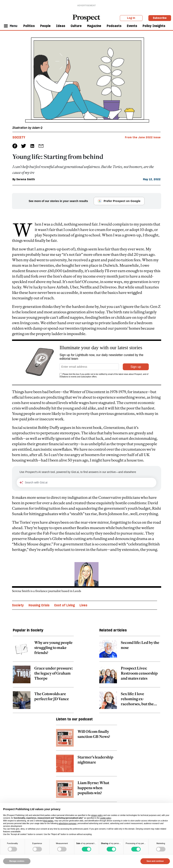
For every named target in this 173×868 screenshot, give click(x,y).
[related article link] (43, 651)
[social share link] (41, 146)
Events (132, 26)
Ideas (61, 26)
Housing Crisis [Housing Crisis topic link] (39, 605)
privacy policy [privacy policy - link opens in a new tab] (97, 815)
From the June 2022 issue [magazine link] (143, 137)
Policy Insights (154, 26)
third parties (48, 821)
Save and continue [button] (155, 861)
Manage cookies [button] (17, 861)
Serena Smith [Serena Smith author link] (26, 179)
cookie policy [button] (106, 818)
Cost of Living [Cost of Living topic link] (64, 605)
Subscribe (160, 18)
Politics (29, 26)
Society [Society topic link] (18, 605)
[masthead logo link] (86, 18)
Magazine (94, 26)
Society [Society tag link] (19, 137)
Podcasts (114, 26)
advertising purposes (67, 823)
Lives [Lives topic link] (83, 605)
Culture (76, 26)
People (45, 26)
